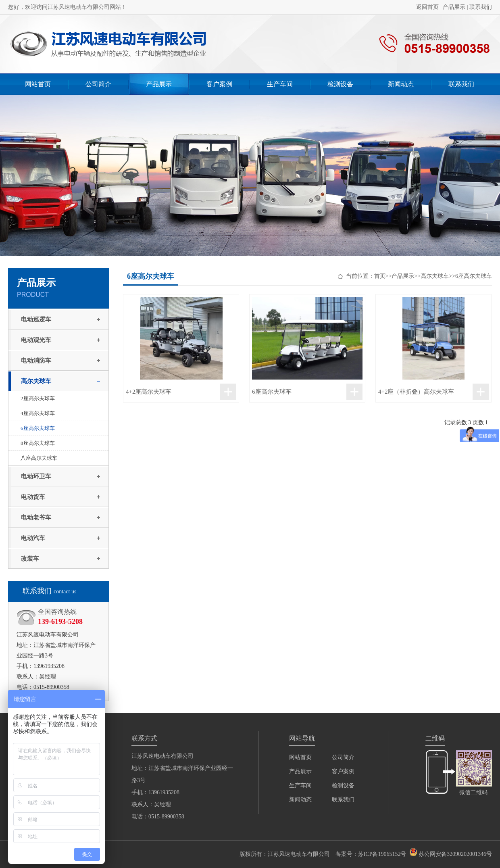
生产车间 (280, 84)
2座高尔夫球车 (38, 398)
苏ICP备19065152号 (382, 854)
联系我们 (481, 7)
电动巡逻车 (36, 319)
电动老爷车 (36, 517)
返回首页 (427, 7)
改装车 (30, 559)
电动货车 (33, 497)
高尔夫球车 (36, 381)
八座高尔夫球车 (39, 458)
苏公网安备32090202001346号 (455, 854)
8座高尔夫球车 (38, 443)
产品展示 (454, 7)
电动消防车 (36, 361)
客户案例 (219, 84)
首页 (380, 276)
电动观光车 (36, 340)
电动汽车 (33, 538)
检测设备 (340, 84)
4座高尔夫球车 (38, 413)
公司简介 (98, 84)
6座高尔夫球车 (38, 428)
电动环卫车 (36, 476)
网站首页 (38, 84)
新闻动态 (401, 84)
